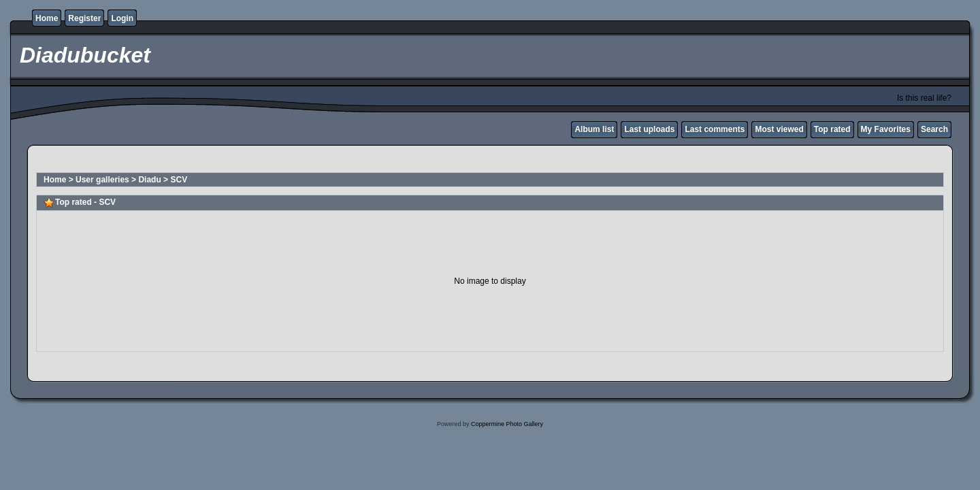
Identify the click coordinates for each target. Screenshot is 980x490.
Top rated (832, 129)
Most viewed (779, 129)
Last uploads (649, 129)
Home (47, 18)
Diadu (149, 180)
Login (122, 18)
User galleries (102, 180)
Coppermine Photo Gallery (507, 424)
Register (84, 18)
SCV (179, 180)
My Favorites (886, 129)
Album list (594, 129)
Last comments (715, 129)
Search (934, 129)
